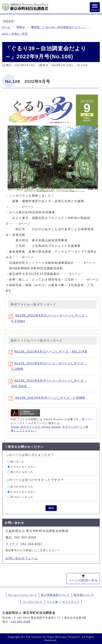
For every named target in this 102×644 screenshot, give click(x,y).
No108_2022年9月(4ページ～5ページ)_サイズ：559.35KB (49, 383)
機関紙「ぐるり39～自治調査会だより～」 (59, 27)
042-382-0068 (21, 622)
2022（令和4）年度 (15, 34)
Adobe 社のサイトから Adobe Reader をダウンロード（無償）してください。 (50, 429)
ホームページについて (23, 595)
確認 (51, 508)
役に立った (18, 462)
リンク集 (52, 602)
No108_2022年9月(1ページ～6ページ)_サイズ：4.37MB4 (50, 318)
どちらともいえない (23, 467)
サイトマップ (71, 602)
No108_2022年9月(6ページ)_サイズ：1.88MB (48, 398)
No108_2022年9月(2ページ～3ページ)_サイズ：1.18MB (49, 366)
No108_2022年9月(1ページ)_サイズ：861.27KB (49, 352)
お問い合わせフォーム (22, 558)
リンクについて (33, 602)
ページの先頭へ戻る (83, 580)
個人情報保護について (55, 595)
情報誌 (21, 27)
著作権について (84, 595)
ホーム (6, 27)
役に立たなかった (22, 472)
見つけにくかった (22, 497)
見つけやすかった (22, 487)
